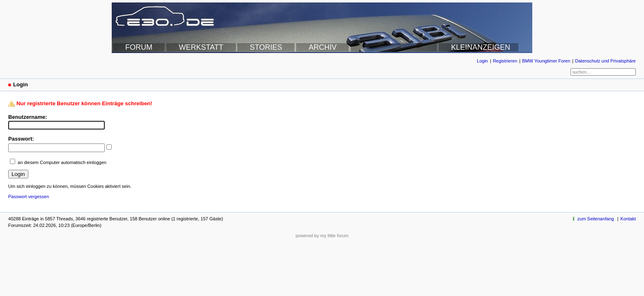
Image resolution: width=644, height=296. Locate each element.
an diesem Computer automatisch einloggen (62, 162)
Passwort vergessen (29, 197)
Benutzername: (28, 117)
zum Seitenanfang (596, 219)
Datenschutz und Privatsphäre (605, 61)
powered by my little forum (322, 236)
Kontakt (628, 219)
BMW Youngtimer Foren (546, 61)
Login (482, 61)
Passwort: (21, 139)
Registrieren (505, 61)
